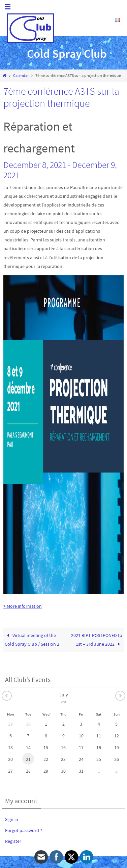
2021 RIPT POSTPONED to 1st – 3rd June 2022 (97, 640)
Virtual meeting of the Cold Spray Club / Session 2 (32, 640)
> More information (23, 606)
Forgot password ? (24, 830)
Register (13, 841)
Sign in (12, 819)
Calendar (21, 76)
